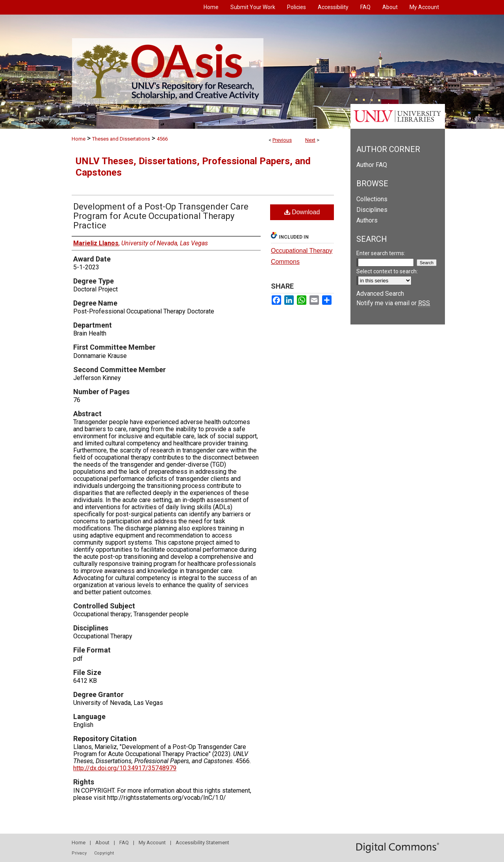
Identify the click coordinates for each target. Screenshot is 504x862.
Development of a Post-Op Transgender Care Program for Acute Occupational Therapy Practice (161, 216)
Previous (282, 140)
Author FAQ (372, 165)
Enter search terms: (381, 253)
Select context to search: (387, 271)
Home (79, 139)
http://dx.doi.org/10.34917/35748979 (125, 768)
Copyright (104, 853)
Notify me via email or (393, 303)
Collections (372, 199)
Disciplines (372, 210)
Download (302, 212)
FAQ (124, 843)
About (102, 843)
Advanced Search (380, 294)
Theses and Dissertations (121, 139)
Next (310, 140)
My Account (152, 843)
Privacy (79, 853)
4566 (162, 139)
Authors (367, 220)
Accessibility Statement (202, 843)
